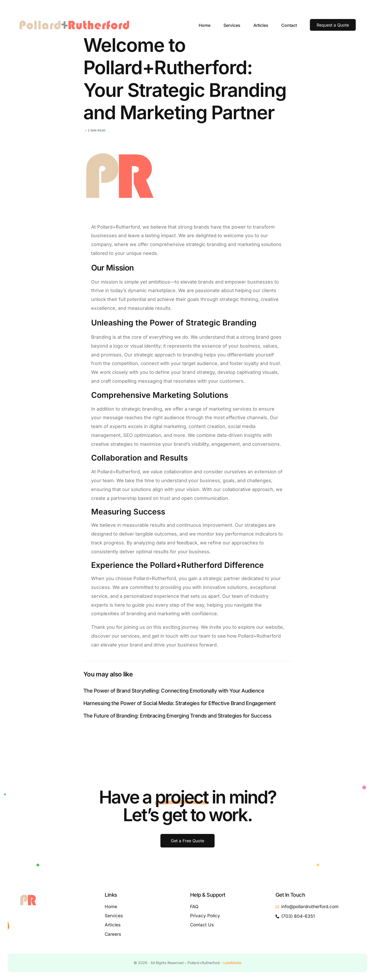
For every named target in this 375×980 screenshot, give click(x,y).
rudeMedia (232, 963)
